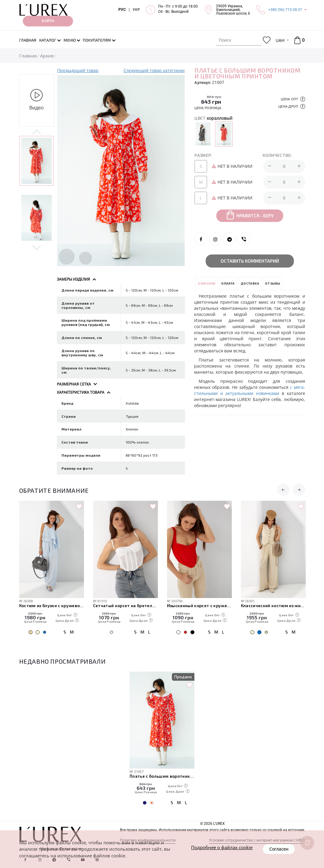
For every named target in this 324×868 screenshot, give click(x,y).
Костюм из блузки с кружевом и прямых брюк (52, 605)
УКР (136, 10)
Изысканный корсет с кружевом (199, 605)
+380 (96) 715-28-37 (285, 10)
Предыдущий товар (78, 70)
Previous (37, 132)
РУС (122, 10)
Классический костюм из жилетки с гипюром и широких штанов (273, 605)
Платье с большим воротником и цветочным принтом (162, 776)
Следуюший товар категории (154, 70)
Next (37, 247)
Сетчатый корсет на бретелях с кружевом (125, 605)
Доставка (250, 283)
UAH (280, 40)
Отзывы (272, 283)
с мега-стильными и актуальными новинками (249, 390)
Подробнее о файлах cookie (222, 847)
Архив (47, 56)
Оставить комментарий (250, 261)
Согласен (279, 849)
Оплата (228, 283)
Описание (207, 283)
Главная (28, 56)
